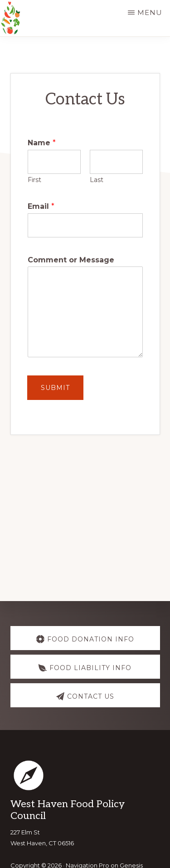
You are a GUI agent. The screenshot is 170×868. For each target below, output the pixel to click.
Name (42, 143)
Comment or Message (71, 260)
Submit (55, 388)
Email (41, 206)
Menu (150, 12)
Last (97, 180)
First (34, 180)
